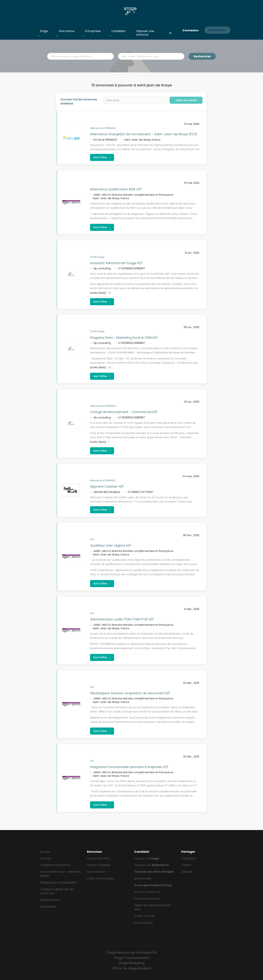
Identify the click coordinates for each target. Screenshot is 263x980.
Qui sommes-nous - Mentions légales (60, 874)
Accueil (45, 852)
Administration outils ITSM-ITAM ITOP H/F (122, 619)
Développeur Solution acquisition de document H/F (130, 693)
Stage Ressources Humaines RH (132, 952)
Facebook (188, 858)
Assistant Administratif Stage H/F (116, 263)
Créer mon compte (101, 878)
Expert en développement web (153, 907)
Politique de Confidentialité (58, 883)
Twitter (186, 865)
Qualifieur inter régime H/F (111, 545)
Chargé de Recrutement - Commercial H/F (124, 412)
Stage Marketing (132, 963)
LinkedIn (187, 872)
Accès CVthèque (99, 865)
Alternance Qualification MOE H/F (116, 189)
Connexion (190, 30)
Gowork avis (143, 878)
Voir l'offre (102, 157)
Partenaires (48, 907)
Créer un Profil (144, 916)
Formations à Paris (147, 899)
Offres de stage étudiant (131, 968)
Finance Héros (50, 900)
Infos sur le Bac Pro (147, 892)
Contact (46, 858)
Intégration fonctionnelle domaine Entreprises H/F (129, 767)
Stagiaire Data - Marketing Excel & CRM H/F (124, 338)
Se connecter (96, 872)
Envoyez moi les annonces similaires (79, 102)
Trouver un (147, 858)
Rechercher (202, 56)
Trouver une (151, 865)
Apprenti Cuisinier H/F (107, 486)
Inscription (217, 30)
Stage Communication (131, 958)
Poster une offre (98, 858)
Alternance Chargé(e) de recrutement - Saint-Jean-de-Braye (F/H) (144, 134)
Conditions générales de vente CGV (57, 891)
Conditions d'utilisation (55, 865)
